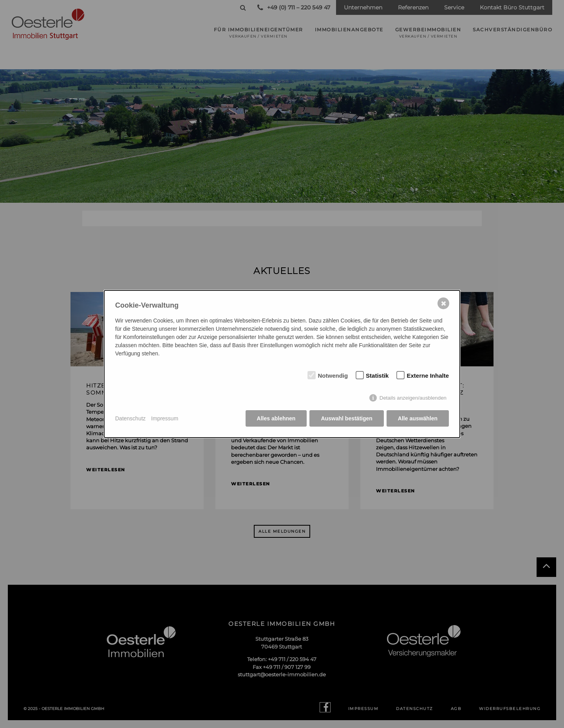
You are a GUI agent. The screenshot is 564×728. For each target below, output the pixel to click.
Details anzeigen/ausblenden (413, 398)
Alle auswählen (418, 418)
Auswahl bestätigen (346, 418)
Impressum (165, 418)
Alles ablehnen (276, 418)
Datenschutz (130, 418)
